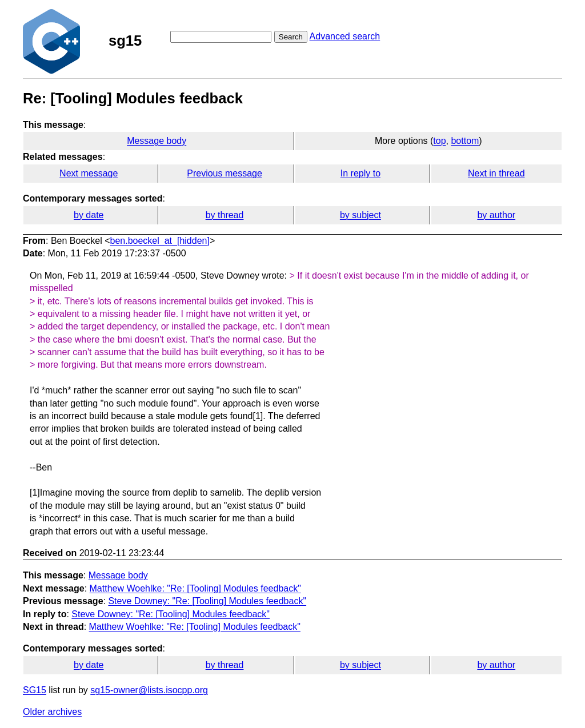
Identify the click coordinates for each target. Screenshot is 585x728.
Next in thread (496, 173)
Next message (89, 173)
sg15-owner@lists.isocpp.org (149, 690)
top (439, 141)
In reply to (360, 173)
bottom (465, 141)
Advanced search (345, 36)
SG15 (35, 690)
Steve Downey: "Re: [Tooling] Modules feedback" (207, 601)
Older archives (52, 712)
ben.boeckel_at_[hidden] (160, 241)
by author (496, 215)
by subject (360, 215)
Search (291, 37)
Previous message (225, 173)
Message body (157, 141)
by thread (225, 215)
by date (89, 215)
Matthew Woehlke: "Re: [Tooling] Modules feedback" (195, 588)
